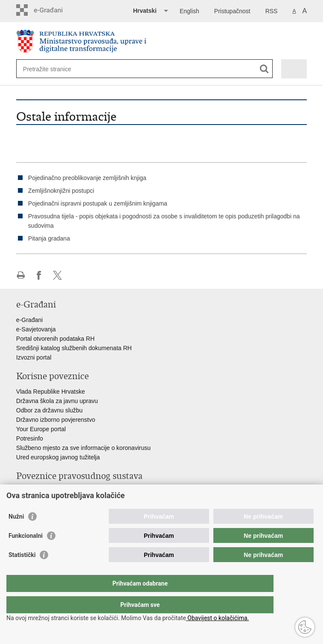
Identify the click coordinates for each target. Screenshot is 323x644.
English (189, 11)
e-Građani (29, 320)
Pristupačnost (232, 11)
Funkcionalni (26, 553)
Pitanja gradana (49, 238)
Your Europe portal (41, 429)
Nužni (16, 534)
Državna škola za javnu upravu (57, 401)
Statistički (22, 572)
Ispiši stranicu (21, 275)
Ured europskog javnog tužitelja (58, 457)
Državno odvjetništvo (44, 501)
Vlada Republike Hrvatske (51, 392)
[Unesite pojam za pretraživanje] (54, 69)
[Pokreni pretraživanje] (264, 69)
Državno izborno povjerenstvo (56, 420)
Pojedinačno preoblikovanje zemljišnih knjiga (87, 178)
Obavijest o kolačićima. (217, 618)
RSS (272, 11)
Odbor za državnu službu (49, 410)
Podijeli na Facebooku (39, 275)
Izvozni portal (34, 357)
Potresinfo (30, 438)
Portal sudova (35, 491)
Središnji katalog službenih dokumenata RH (74, 348)
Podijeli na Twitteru (57, 275)
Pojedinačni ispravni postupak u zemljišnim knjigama (98, 203)
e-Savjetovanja (36, 329)
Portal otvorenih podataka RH (55, 339)
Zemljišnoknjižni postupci (61, 191)
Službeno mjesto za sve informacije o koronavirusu (83, 448)
